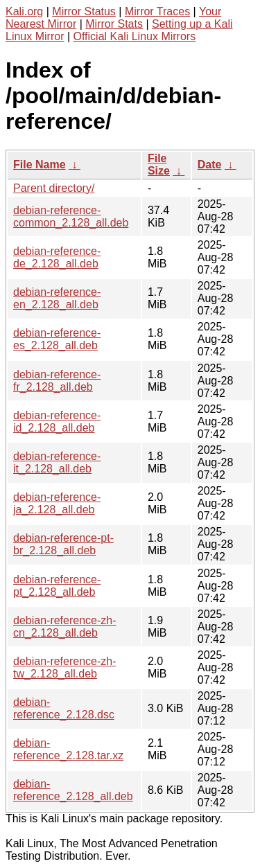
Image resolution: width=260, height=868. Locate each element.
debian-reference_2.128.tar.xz (68, 749)
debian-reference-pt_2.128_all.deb (57, 586)
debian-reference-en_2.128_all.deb (57, 298)
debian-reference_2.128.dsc (64, 708)
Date (210, 165)
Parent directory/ (54, 188)
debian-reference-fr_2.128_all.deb (57, 381)
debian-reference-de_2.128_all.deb (57, 257)
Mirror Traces (157, 11)
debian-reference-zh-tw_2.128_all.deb (65, 667)
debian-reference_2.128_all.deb (73, 790)
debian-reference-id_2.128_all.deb (57, 422)
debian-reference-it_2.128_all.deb (57, 462)
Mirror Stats (114, 24)
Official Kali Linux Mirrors (135, 36)
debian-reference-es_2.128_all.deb (57, 339)
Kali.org (24, 11)
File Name (40, 165)
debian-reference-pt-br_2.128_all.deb (63, 544)
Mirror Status (84, 11)
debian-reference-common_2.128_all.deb (71, 216)
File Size (159, 165)
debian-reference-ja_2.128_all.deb (57, 503)
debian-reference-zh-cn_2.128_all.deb (65, 627)
